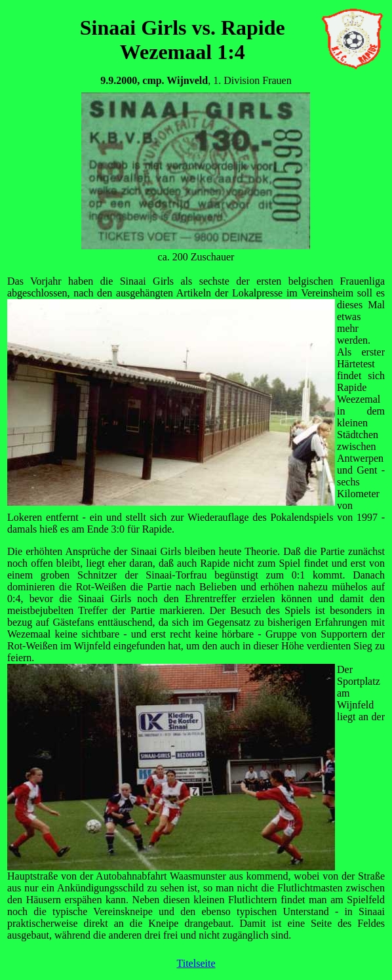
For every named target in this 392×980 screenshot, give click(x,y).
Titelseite (196, 963)
